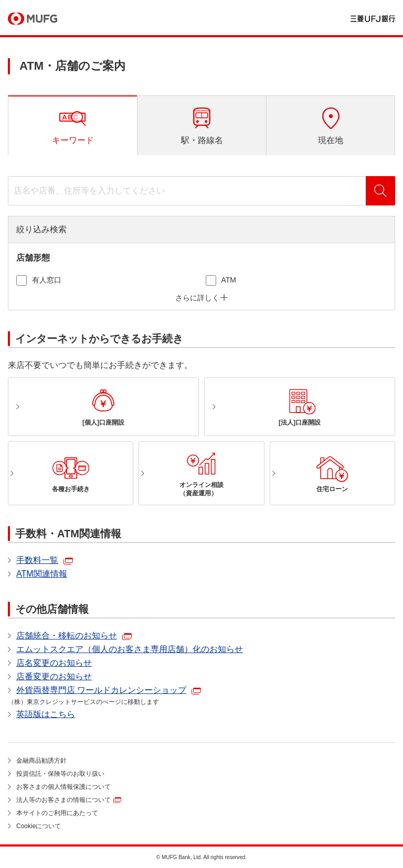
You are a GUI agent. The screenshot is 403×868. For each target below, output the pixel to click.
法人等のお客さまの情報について (63, 800)
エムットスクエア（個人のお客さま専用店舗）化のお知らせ (130, 649)
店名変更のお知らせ (54, 663)
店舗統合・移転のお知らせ (67, 636)
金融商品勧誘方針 (41, 761)
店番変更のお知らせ (54, 676)
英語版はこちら (46, 714)
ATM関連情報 (42, 574)
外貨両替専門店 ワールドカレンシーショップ (101, 690)
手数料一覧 (37, 560)
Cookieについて (39, 826)
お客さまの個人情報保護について (63, 787)
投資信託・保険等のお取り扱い (60, 774)
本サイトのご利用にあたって (57, 813)
